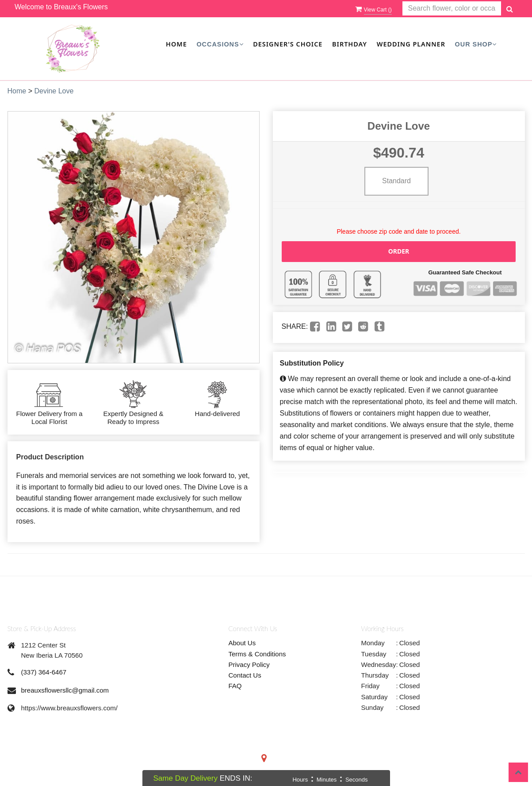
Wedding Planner (411, 44)
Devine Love (54, 91)
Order (399, 251)
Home (176, 44)
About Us (242, 643)
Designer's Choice (288, 44)
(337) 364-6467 (44, 672)
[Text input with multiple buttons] (452, 9)
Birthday (350, 44)
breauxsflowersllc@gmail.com (65, 690)
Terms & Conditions (257, 654)
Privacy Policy (249, 665)
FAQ (235, 686)
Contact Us (245, 675)
